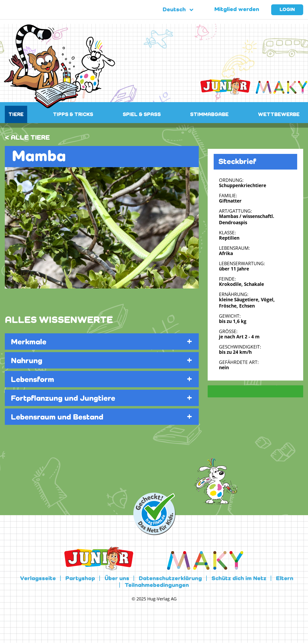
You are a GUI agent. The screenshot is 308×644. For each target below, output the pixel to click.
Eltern (285, 579)
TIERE (16, 115)
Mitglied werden (237, 10)
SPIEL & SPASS (142, 115)
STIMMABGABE (209, 115)
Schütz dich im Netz (239, 579)
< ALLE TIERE (27, 138)
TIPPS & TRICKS (73, 115)
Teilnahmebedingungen (157, 585)
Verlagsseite (38, 579)
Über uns (117, 579)
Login (287, 10)
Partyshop (80, 579)
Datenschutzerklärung (170, 579)
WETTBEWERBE (279, 115)
